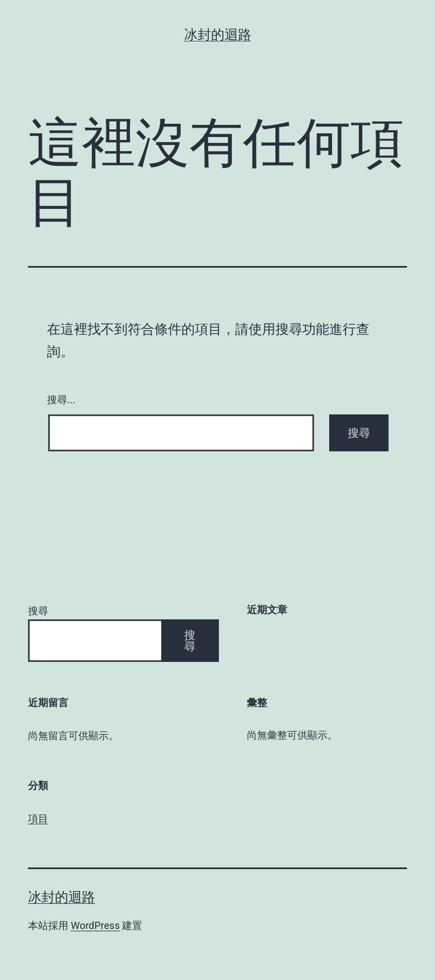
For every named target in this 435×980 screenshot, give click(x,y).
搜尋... (61, 400)
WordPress (95, 925)
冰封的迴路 (218, 35)
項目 (38, 818)
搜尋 (38, 611)
